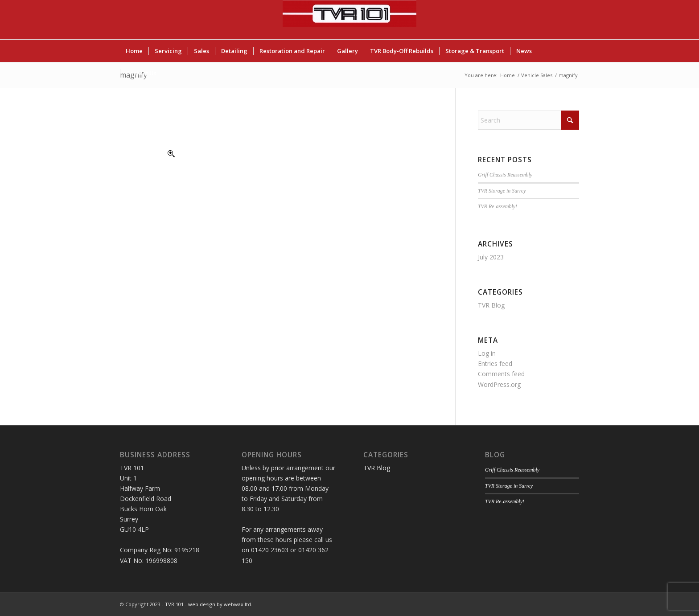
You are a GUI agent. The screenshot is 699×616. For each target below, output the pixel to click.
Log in (487, 353)
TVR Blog (491, 305)
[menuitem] (134, 51)
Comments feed (501, 374)
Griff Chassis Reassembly (505, 175)
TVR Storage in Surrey (502, 191)
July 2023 (491, 257)
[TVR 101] (349, 20)
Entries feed (495, 363)
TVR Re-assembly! (498, 206)
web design (202, 604)
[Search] (528, 120)
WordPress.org (499, 384)
